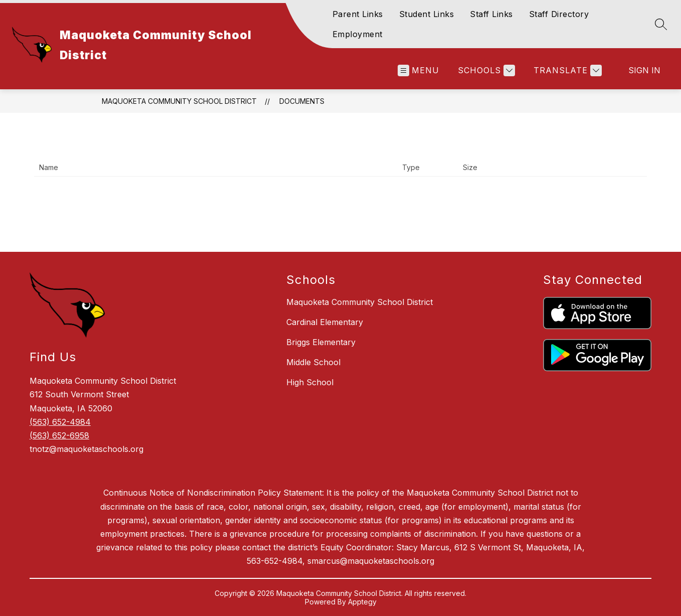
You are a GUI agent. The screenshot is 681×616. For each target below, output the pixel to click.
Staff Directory (559, 14)
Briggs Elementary (321, 342)
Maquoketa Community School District (179, 101)
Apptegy (362, 602)
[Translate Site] (566, 70)
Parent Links (358, 14)
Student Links (427, 14)
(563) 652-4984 (60, 422)
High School (310, 382)
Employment (358, 34)
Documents (302, 101)
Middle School (313, 362)
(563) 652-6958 (59, 435)
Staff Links (491, 14)
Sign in (644, 70)
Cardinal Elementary (325, 322)
